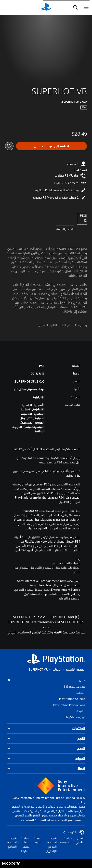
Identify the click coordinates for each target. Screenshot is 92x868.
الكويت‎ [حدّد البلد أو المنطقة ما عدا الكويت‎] (73, 832)
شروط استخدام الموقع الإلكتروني (51, 844)
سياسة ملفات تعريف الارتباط (25, 844)
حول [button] (46, 680)
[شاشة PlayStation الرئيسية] (46, 7)
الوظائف (80, 693)
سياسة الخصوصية (66, 840)
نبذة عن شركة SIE (74, 687)
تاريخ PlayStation (75, 717)
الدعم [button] (46, 749)
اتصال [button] (46, 769)
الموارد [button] (46, 759)
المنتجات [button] (46, 729)
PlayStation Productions (69, 705)
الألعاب (57, 670)
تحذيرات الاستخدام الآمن (66, 563)
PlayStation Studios (72, 699)
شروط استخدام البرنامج (12, 842)
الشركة (81, 711)
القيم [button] (46, 739)
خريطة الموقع (37, 840)
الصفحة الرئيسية (76, 670)
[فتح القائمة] (86, 7)
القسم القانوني (80, 840)
